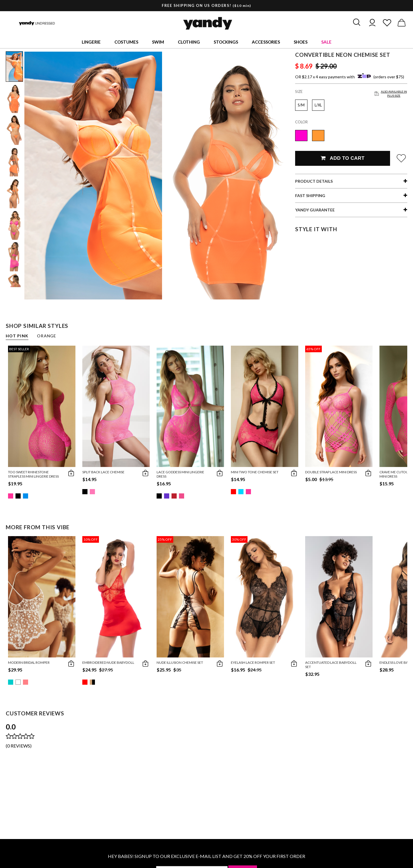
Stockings (226, 42)
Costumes (126, 42)
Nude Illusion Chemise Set (180, 662)
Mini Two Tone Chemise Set (255, 472)
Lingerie (91, 42)
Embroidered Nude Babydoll (108, 662)
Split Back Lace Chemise (103, 472)
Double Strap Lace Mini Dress (331, 472)
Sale (326, 42)
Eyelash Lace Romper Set (253, 662)
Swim (158, 42)
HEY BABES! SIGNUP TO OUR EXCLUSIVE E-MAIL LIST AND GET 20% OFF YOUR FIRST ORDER (206, 856)
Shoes (301, 42)
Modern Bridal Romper (29, 662)
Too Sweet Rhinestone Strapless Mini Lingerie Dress (33, 474)
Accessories (266, 42)
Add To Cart (343, 158)
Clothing (189, 42)
